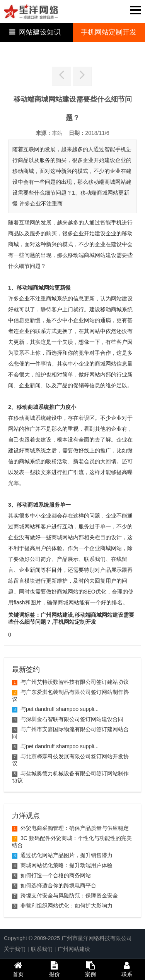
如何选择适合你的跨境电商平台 (54, 885)
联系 (127, 969)
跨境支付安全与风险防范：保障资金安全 (65, 895)
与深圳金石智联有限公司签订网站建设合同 (68, 719)
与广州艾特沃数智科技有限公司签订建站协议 (70, 682)
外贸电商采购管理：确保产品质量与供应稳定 (70, 828)
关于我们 (15, 949)
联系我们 (42, 949)
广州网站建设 (74, 949)
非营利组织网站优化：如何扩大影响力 (62, 906)
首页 (18, 969)
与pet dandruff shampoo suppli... (55, 709)
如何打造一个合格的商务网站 (51, 875)
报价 (55, 969)
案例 (91, 969)
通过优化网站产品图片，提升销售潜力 (62, 855)
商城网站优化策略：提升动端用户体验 (62, 865)
